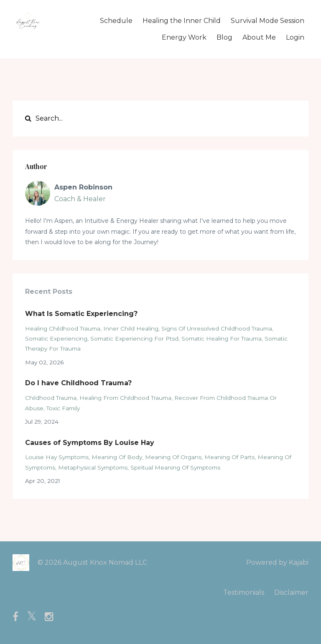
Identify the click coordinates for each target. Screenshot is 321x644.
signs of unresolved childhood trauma (217, 328)
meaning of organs (173, 457)
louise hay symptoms (57, 457)
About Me (259, 37)
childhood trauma (51, 398)
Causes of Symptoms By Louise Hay (90, 443)
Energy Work (184, 37)
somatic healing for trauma (222, 338)
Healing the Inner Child (182, 21)
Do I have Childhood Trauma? (78, 383)
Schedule (116, 21)
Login (295, 37)
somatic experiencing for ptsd (134, 338)
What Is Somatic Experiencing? (81, 314)
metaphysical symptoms (93, 467)
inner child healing (131, 328)
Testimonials (244, 592)
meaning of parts (229, 457)
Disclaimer (291, 592)
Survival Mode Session (267, 21)
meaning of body (117, 457)
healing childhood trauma (63, 328)
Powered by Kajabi (277, 562)
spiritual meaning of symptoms (175, 467)
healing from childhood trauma (125, 398)
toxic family (63, 408)
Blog (224, 37)
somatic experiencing (56, 338)
